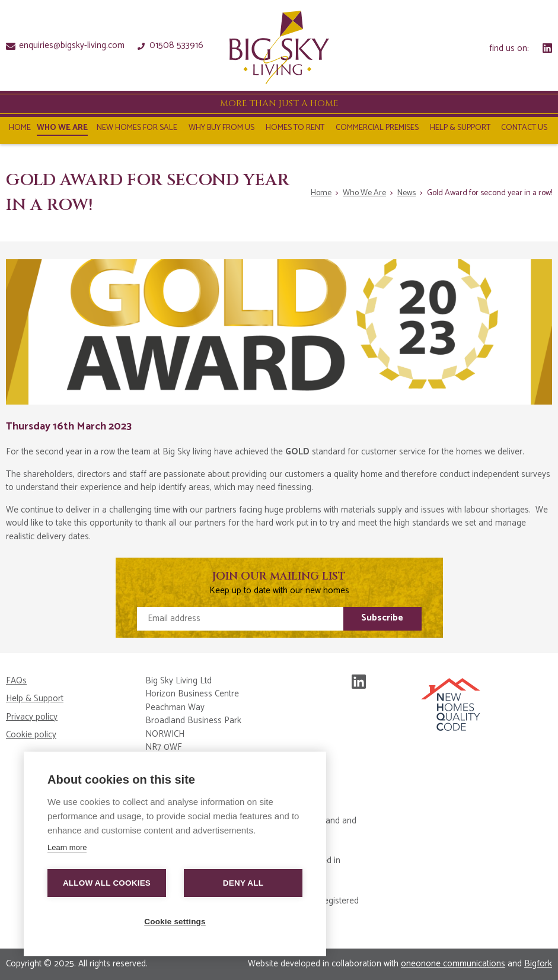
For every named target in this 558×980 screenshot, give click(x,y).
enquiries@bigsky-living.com (65, 45)
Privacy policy (32, 717)
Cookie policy (31, 735)
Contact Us (524, 129)
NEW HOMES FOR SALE (137, 129)
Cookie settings (175, 922)
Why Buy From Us (221, 129)
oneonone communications (453, 964)
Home (20, 129)
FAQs (16, 681)
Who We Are (62, 129)
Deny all (243, 883)
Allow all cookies (107, 883)
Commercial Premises (377, 129)
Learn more (67, 847)
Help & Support (460, 129)
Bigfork (538, 964)
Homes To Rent (295, 129)
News (406, 193)
